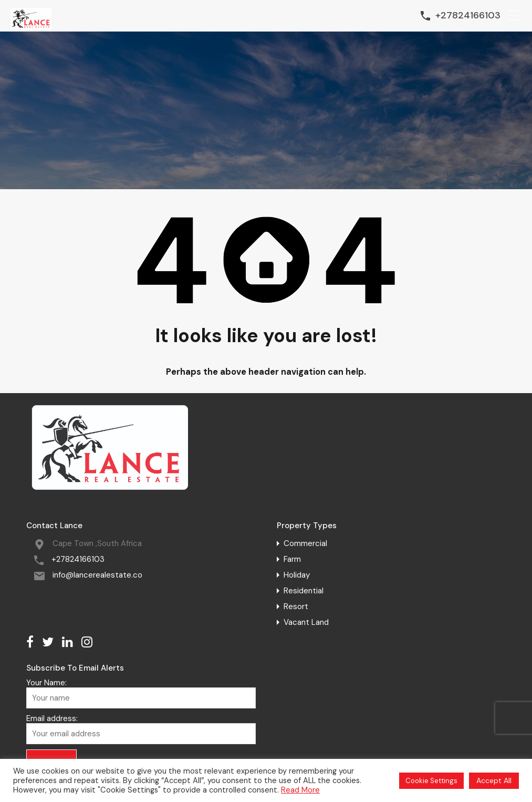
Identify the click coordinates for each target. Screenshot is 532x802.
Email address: (141, 729)
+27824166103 (468, 16)
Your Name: (141, 693)
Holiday (297, 575)
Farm (292, 559)
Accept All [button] (494, 780)
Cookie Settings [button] (431, 781)
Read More (300, 790)
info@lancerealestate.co (97, 575)
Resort (296, 606)
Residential (304, 591)
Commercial (305, 543)
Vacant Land (306, 622)
